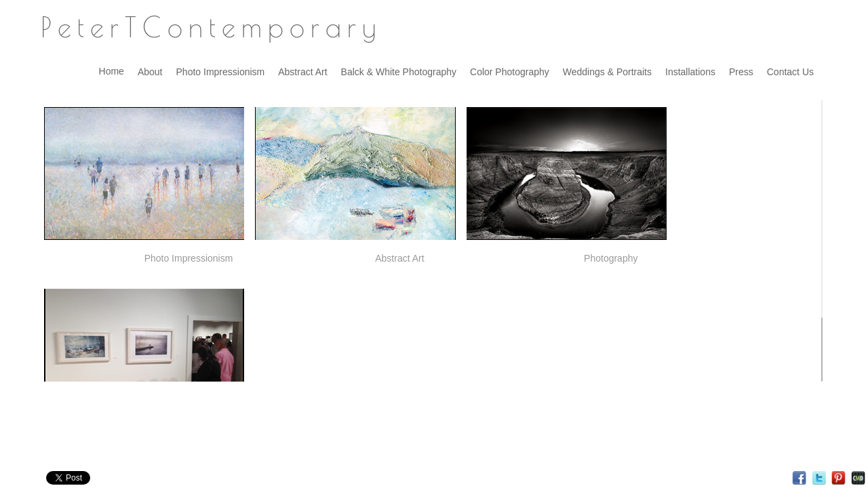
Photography (611, 258)
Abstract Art (399, 258)
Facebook (799, 478)
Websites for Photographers (858, 478)
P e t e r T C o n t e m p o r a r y (208, 27)
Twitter (819, 478)
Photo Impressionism (189, 258)
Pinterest (839, 478)
